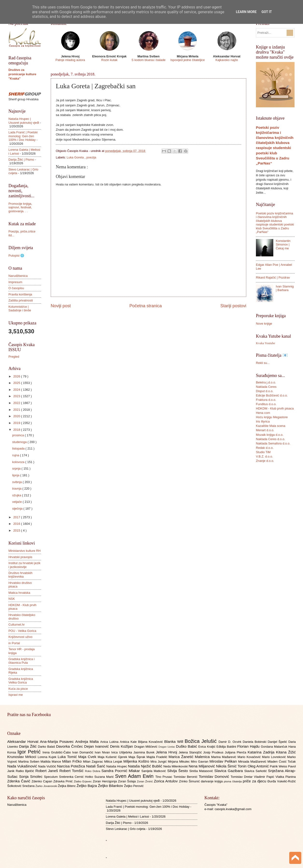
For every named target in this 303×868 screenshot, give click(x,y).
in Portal (14, 643)
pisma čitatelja (233, 781)
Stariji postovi (233, 306)
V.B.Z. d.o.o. (264, 456)
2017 (17, 517)
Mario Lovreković (275, 757)
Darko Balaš (47, 747)
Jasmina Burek (145, 752)
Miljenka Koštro (137, 761)
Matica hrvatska (19, 593)
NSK (12, 599)
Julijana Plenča (236, 752)
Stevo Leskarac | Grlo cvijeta (126, 829)
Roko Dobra (93, 771)
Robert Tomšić (72, 771)
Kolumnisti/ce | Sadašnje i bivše (20, 308)
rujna (16, 455)
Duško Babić (187, 746)
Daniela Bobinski (255, 742)
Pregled (14, 357)
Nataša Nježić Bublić (146, 766)
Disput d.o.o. (265, 391)
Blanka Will (174, 742)
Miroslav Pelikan (224, 761)
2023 (17, 396)
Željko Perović (134, 786)
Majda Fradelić (158, 757)
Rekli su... (263, 363)
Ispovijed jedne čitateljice (188, 60)
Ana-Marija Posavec (57, 742)
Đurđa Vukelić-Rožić (282, 781)
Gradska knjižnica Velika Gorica (21, 681)
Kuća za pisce (18, 689)
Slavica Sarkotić (256, 771)
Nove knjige (264, 324)
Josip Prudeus (214, 752)
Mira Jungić (159, 762)
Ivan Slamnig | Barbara (285, 288)
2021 (17, 410)
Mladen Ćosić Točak (282, 762)
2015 (17, 530)
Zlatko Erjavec (83, 781)
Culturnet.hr (17, 625)
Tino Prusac (164, 777)
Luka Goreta (76, 157)
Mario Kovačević (250, 757)
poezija (91, 157)
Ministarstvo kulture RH (25, 551)
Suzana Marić (105, 777)
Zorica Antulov (166, 781)
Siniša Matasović (202, 771)
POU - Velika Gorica (22, 631)
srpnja (17, 468)
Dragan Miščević (146, 747)
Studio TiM (263, 452)
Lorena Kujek (48, 757)
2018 (17, 430)
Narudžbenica (18, 276)
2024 (17, 390)
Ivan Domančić (83, 752)
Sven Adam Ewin (135, 776)
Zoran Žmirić (145, 781)
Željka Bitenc (67, 786)
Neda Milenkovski (176, 766)
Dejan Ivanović (97, 746)
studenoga (20, 442)
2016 (17, 524)
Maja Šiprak (137, 757)
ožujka (17, 495)
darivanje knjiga (212, 781)
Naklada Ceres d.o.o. (271, 439)
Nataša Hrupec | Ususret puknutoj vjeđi (24, 121)
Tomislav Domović (215, 776)
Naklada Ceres (266, 387)
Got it (267, 12)
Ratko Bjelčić (25, 771)
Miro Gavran (200, 762)
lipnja (16, 475)
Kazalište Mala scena (271, 426)
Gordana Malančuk (275, 747)
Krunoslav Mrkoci (22, 757)
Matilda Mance (51, 762)
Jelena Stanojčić (191, 752)
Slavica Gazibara (229, 771)
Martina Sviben (29, 762)
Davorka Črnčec (70, 746)
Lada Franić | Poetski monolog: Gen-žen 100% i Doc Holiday (23, 136)
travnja (17, 489)
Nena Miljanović (202, 766)
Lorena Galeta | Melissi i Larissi (127, 817)
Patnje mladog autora (70, 60)
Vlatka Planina (286, 777)
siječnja (18, 509)
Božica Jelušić (202, 741)
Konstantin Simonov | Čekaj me (283, 245)
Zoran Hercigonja (105, 781)
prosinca (18, 435)
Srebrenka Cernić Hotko (77, 777)
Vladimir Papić (265, 777)
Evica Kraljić (207, 747)
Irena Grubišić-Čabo (57, 752)
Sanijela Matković (154, 771)
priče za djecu (255, 781)
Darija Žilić (28, 746)
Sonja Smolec (32, 776)
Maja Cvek (88, 757)
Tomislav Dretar (242, 777)
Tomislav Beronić (186, 777)
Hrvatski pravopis (20, 557)
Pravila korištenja (20, 294)
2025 (17, 383)
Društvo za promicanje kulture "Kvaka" (22, 74)
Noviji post (61, 306)
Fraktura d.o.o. (266, 400)
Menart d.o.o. (265, 430)
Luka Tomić (68, 757)
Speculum (52, 777)
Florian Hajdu (249, 746)
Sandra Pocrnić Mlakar (121, 771)
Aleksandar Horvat (24, 742)
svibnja (17, 482)
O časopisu (16, 288)
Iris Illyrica (263, 421)
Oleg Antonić (259, 766)
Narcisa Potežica (71, 766)
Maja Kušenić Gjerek (113, 757)
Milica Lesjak (114, 762)
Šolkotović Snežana (21, 786)
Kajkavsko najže (227, 60)
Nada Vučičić (48, 766)
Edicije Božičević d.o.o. (272, 395)
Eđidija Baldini (227, 747)
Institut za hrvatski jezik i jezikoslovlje (24, 565)
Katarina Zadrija (262, 752)
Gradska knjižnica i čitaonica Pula (21, 661)
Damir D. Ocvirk (231, 742)
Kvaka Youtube (265, 343)
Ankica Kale (129, 742)
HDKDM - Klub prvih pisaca (275, 408)
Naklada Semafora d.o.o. (273, 443)
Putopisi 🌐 (16, 256)
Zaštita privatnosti (21, 300)
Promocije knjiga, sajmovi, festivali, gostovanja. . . (20, 207)
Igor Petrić (30, 752)
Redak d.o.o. (265, 448)
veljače (17, 502)
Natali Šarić (96, 766)
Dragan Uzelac (167, 747)
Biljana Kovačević (151, 742)
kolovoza (19, 462)
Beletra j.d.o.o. (266, 382)
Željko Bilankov (111, 786)
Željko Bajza (87, 786)
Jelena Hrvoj (167, 752)
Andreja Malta (88, 742)
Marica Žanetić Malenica (190, 757)
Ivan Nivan (103, 752)
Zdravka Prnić (64, 781)
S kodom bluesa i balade (148, 60)
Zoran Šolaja (127, 781)
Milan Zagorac (94, 762)
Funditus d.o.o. (266, 404)
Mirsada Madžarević (253, 762)
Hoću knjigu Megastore (272, 417)
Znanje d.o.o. (265, 461)
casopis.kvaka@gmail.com (233, 809)
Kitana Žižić (286, 752)
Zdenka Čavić (19, 781)
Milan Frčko (72, 761)
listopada (19, 448)
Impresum (15, 282)
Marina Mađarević (224, 757)
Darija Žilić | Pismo (21, 160)
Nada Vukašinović (23, 766)
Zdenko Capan (42, 781)
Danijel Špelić (278, 742)
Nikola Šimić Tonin (232, 766)
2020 (17, 416)
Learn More (246, 12)
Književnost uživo (20, 637)
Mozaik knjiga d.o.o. (270, 435)
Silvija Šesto (178, 771)
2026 (17, 376)
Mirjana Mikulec (179, 762)
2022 (17, 403)
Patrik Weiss (279, 766)
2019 (17, 423)
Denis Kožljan (122, 746)
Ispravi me (16, 695)
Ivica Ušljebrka (122, 752)
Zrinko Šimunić (190, 781)
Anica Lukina (110, 742)
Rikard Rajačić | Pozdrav (273, 277)
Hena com (263, 413)
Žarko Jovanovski (47, 786)
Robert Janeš (47, 771)
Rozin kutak (109, 60)
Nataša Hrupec (117, 766)
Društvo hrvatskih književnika (20, 575)
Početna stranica (146, 306)
